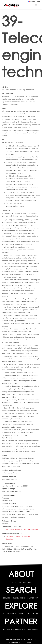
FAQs (29, 582)
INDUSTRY (35, 630)
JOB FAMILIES (22, 614)
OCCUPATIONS (33, 614)
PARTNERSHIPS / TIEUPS (23, 630)
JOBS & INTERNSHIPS (32, 598)
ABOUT (13, 582)
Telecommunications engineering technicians (22, 529)
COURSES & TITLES (18, 598)
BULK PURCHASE (9, 630)
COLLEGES (7, 598)
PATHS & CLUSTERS (10, 614)
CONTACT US (21, 582)
